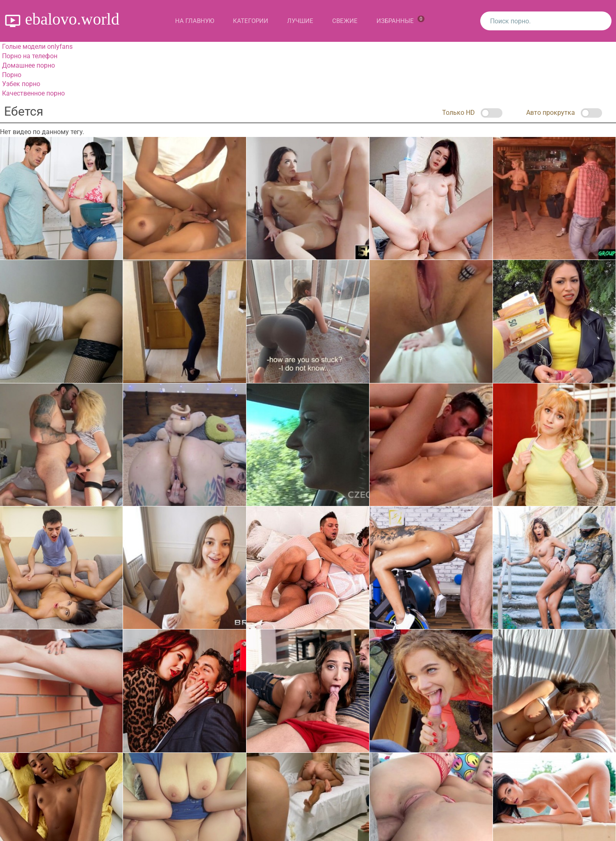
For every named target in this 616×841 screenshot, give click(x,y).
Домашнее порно (29, 65)
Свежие (345, 21)
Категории (251, 21)
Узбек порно (21, 84)
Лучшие (300, 21)
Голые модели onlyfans (37, 47)
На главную (195, 21)
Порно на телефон (30, 56)
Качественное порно (33, 93)
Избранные (400, 20)
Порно (12, 75)
